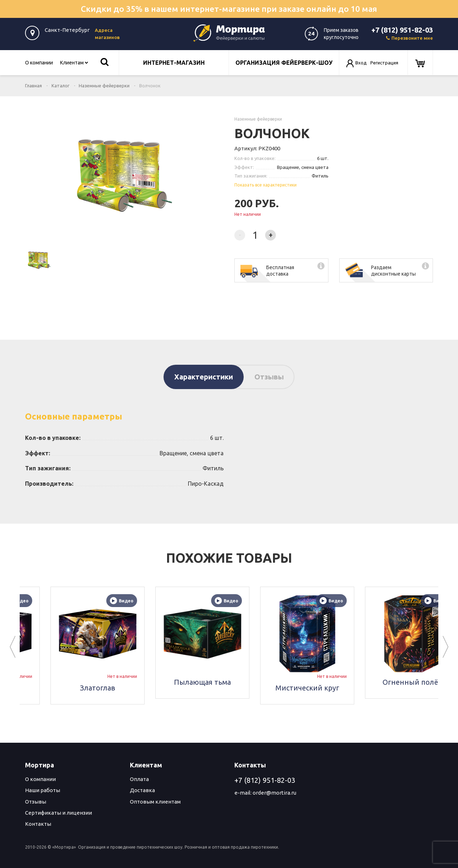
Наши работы (43, 790)
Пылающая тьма (259, 682)
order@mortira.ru (274, 793)
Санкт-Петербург (67, 30)
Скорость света (49, 688)
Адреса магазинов (107, 34)
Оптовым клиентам (155, 802)
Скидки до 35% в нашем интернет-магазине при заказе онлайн (229, 9)
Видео (73, 601)
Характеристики (204, 377)
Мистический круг (364, 688)
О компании (39, 63)
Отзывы (269, 377)
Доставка (142, 790)
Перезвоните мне (410, 38)
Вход (361, 63)
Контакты (38, 824)
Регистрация (384, 63)
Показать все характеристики (265, 185)
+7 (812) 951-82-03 (402, 30)
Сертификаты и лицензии (59, 813)
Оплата (139, 779)
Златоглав (154, 688)
